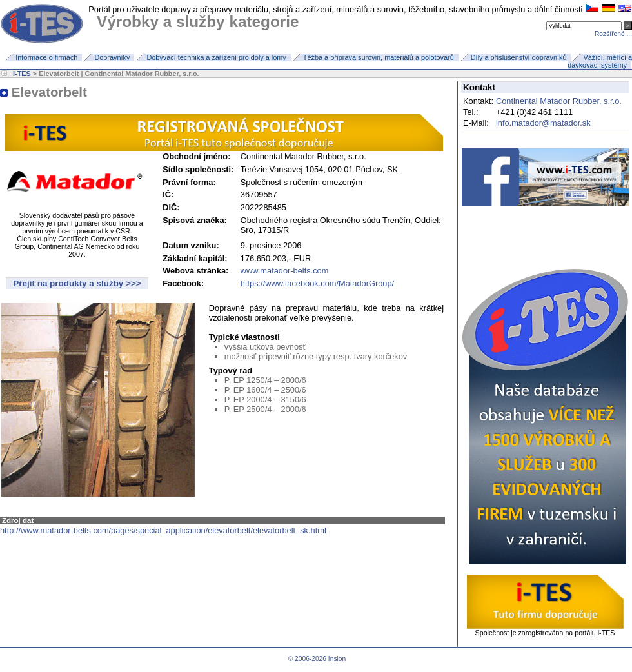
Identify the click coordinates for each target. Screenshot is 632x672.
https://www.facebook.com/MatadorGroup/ (317, 283)
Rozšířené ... (613, 34)
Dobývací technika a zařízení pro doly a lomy (216, 57)
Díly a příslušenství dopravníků (519, 57)
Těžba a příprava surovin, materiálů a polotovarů (379, 57)
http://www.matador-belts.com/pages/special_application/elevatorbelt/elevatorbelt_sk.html (163, 530)
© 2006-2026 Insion (316, 659)
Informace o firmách (46, 57)
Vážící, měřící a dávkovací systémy (600, 61)
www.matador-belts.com (285, 271)
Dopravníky (112, 57)
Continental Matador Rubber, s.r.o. (559, 101)
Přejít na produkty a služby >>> (77, 283)
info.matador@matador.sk (543, 123)
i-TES (22, 74)
